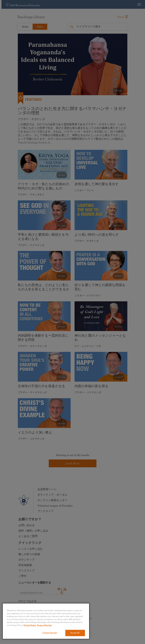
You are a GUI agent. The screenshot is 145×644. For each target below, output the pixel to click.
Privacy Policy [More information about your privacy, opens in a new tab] (30, 625)
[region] (46, 621)
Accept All (75, 633)
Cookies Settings (50, 633)
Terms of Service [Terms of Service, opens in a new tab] (44, 625)
